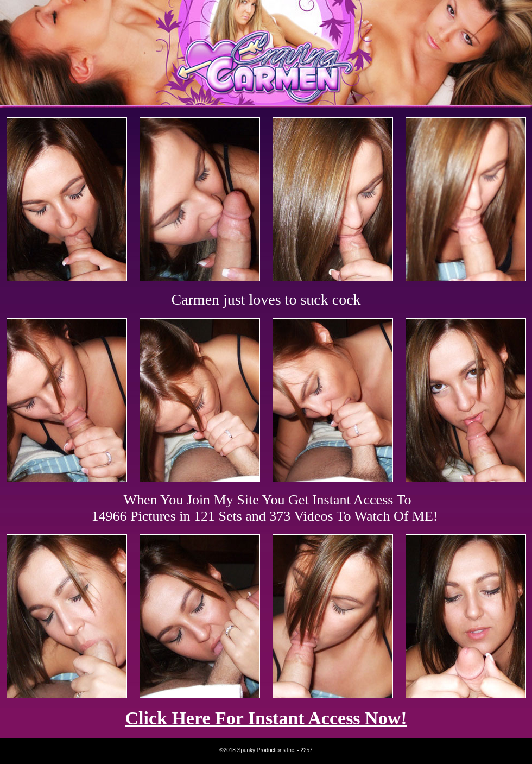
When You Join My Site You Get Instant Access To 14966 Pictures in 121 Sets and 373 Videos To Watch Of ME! (265, 508)
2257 (306, 750)
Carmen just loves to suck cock (266, 299)
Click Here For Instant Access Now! (266, 718)
